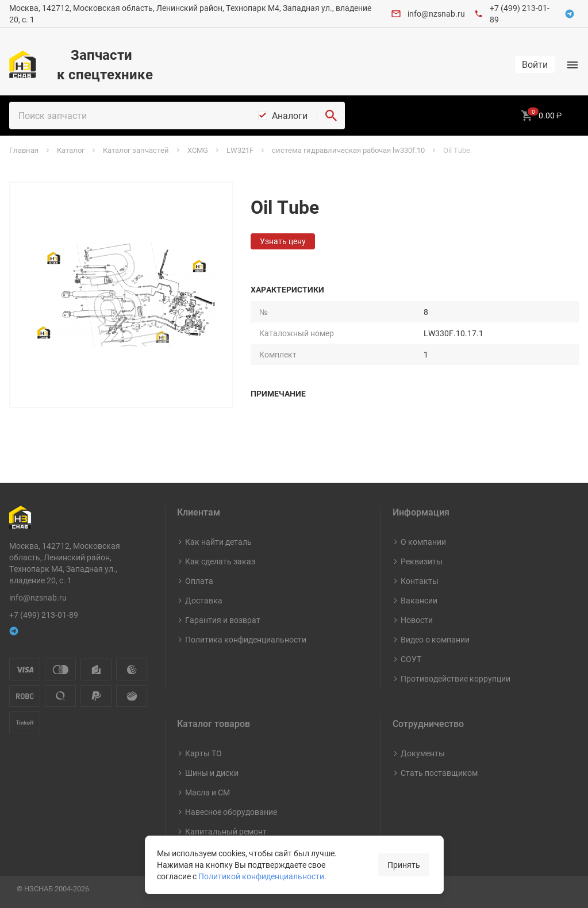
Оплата (199, 581)
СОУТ (411, 659)
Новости (417, 620)
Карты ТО (203, 753)
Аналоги (290, 116)
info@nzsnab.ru (436, 14)
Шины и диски (212, 773)
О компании (423, 542)
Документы (423, 753)
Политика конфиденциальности (246, 639)
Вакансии (419, 600)
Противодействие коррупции (456, 678)
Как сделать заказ (220, 561)
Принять (404, 865)
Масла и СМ (207, 792)
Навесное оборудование (231, 812)
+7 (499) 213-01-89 (44, 615)
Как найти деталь (218, 542)
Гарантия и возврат (223, 620)
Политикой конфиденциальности (261, 876)
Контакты (420, 581)
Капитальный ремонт (226, 831)
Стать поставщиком (439, 773)
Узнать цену (283, 241)
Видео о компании (435, 639)
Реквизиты (422, 561)
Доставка (204, 600)
